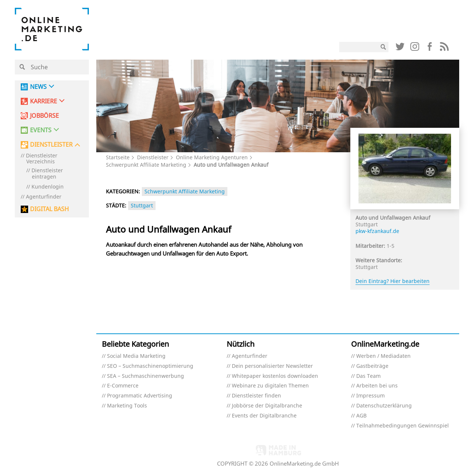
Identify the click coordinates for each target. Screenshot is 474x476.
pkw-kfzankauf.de (377, 231)
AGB (361, 416)
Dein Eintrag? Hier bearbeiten (393, 281)
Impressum (370, 396)
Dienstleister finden (256, 396)
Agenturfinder (44, 197)
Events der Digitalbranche (264, 416)
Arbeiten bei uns (377, 386)
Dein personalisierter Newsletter (272, 366)
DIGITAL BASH (49, 209)
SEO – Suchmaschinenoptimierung (150, 366)
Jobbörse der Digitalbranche (267, 406)
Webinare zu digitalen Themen (270, 386)
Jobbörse (44, 116)
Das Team (368, 376)
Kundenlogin (48, 187)
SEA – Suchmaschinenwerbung (146, 376)
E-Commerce (123, 386)
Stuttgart (142, 205)
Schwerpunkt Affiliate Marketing (146, 165)
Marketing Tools (127, 406)
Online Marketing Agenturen (212, 157)
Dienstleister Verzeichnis (42, 159)
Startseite (118, 157)
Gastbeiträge (372, 366)
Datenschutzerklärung (384, 406)
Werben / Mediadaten (383, 356)
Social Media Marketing (136, 356)
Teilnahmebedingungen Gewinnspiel (403, 426)
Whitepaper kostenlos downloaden (275, 376)
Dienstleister (153, 157)
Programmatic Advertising (140, 396)
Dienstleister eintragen (47, 174)
